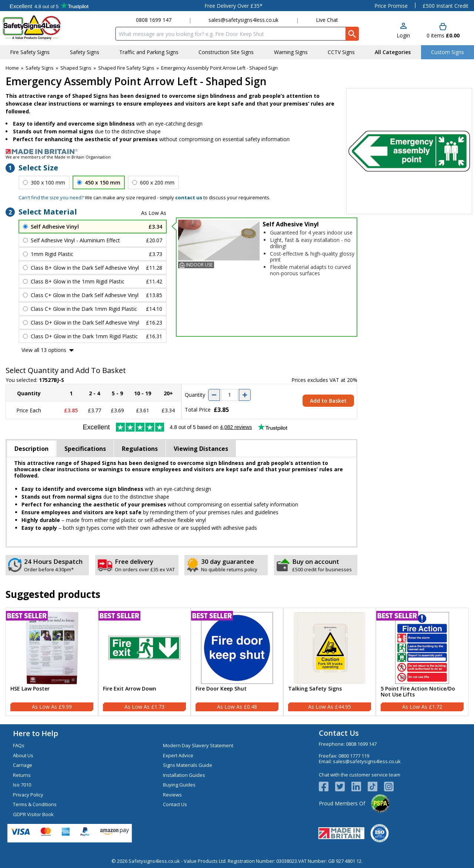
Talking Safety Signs (315, 689)
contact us (189, 197)
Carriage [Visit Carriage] (23, 765)
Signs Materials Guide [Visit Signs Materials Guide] (188, 765)
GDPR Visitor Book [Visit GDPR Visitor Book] (33, 814)
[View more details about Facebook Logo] (327, 786)
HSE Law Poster (30, 689)
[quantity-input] (229, 395)
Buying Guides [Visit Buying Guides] (179, 785)
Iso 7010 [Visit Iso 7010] (22, 785)
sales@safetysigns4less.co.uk (243, 20)
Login (403, 35)
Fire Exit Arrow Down (130, 689)
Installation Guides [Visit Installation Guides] (184, 775)
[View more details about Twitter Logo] (343, 786)
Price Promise (391, 6)
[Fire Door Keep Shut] (237, 662)
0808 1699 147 (154, 20)
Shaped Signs (76, 68)
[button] (403, 31)
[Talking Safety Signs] (330, 662)
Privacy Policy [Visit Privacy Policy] (28, 795)
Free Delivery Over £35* (233, 6)
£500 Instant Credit (445, 6)
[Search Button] (352, 34)
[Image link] (237, 152)
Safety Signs (40, 68)
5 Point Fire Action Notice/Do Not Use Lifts (418, 692)
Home (12, 68)
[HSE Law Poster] (52, 662)
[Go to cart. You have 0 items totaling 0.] (443, 31)
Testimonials (49, 6)
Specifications (85, 449)
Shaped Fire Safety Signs (126, 68)
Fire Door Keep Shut (221, 689)
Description (31, 449)
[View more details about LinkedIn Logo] (360, 786)
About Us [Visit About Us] (23, 755)
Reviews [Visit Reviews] (172, 795)
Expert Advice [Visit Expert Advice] (178, 755)
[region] (52, 648)
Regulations (140, 449)
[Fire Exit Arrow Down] (144, 662)
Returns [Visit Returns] (22, 775)
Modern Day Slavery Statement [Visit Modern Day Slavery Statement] (198, 745)
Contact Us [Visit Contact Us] (175, 804)
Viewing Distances (201, 449)
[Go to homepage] (46, 27)
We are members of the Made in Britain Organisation (58, 157)
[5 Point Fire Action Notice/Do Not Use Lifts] (422, 662)
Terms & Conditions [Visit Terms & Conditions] (35, 804)
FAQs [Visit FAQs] (19, 745)
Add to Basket (328, 401)
